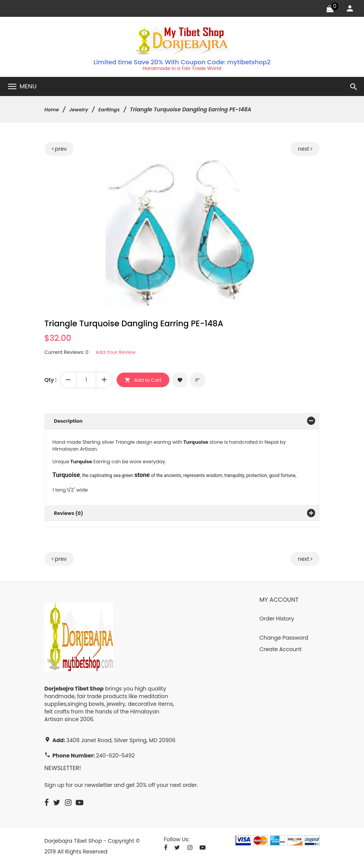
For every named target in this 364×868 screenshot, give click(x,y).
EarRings (114, 111)
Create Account (281, 652)
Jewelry (81, 111)
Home (52, 111)
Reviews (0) (70, 516)
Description (70, 422)
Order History (277, 622)
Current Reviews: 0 (69, 353)
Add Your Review (123, 353)
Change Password (284, 641)
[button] (252, 164)
